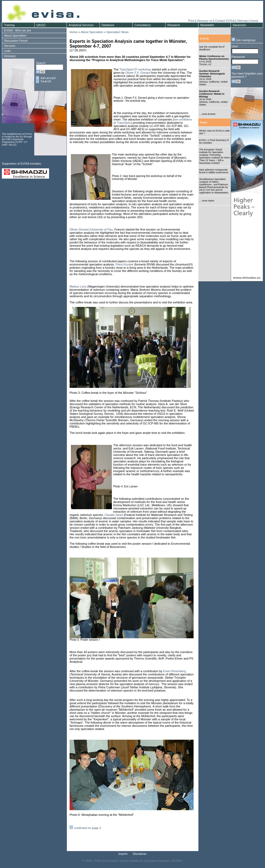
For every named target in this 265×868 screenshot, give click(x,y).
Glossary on (205, 21)
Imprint (123, 854)
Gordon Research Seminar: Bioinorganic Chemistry (212, 74)
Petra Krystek (125, 264)
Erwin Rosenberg (174, 671)
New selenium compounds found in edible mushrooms (214, 171)
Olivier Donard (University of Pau (91, 229)
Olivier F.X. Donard (138, 73)
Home (254, 21)
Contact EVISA (225, 21)
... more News (207, 201)
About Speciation (92, 32)
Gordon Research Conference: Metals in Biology (212, 94)
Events (204, 38)
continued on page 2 (88, 828)
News (204, 122)
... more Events (207, 114)
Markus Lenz (78, 286)
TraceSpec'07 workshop (135, 69)
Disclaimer (140, 854)
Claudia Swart (114, 515)
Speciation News (118, 32)
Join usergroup (244, 40)
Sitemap (242, 21)
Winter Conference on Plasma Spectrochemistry (214, 58)
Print (191, 21)
